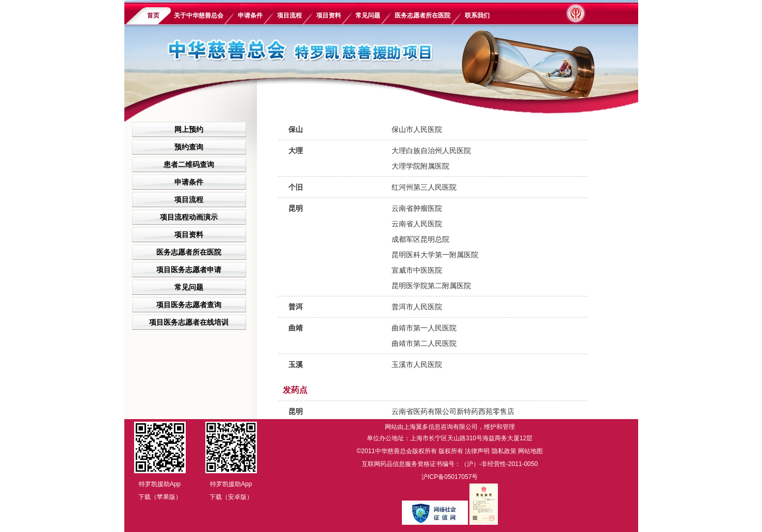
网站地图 (530, 451)
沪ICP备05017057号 (450, 477)
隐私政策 (504, 451)
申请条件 (250, 15)
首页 (153, 15)
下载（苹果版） (160, 497)
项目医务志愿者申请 (189, 270)
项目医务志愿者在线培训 (189, 322)
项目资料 (329, 15)
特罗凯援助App (160, 484)
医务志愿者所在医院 (423, 15)
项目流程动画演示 (189, 217)
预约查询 (189, 147)
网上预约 (189, 129)
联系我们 (477, 15)
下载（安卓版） (231, 497)
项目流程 (289, 15)
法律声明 (477, 451)
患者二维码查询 (189, 164)
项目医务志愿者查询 (189, 305)
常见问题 (368, 15)
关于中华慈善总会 (199, 15)
